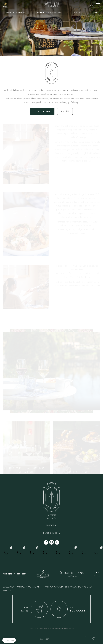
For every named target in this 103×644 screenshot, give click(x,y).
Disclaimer (59, 629)
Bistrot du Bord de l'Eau (49, 12)
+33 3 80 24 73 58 (12, 5)
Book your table (42, 112)
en (90, 5)
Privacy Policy (69, 629)
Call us (65, 111)
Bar (95, 12)
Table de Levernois (15, 12)
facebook (46, 542)
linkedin (57, 542)
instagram (51, 542)
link (5, 5)
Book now (44, 639)
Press (52, 629)
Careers (31, 629)
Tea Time (77, 12)
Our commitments (42, 629)
